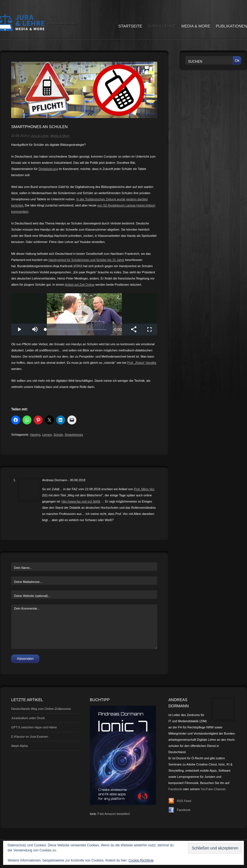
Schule (58, 435)
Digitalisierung (48, 169)
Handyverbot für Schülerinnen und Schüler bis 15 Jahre (86, 260)
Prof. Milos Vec (144, 489)
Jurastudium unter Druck (28, 718)
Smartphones (74, 435)
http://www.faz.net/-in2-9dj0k (81, 501)
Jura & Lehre (162, 26)
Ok (237, 61)
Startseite (130, 26)
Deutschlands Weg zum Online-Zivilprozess (41, 709)
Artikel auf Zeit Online (80, 285)
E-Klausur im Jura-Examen (30, 737)
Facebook (175, 789)
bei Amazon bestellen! (115, 814)
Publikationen (231, 26)
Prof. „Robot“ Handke (142, 363)
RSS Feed (184, 801)
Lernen (47, 435)
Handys (35, 435)
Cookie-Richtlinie (141, 860)
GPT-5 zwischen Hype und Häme (34, 727)
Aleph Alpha (20, 746)
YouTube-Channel (213, 789)
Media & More (196, 26)
